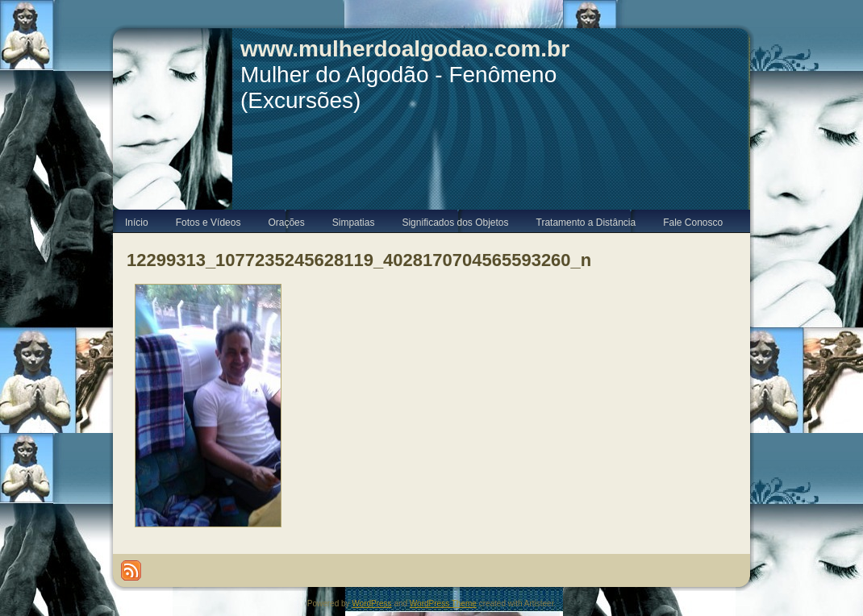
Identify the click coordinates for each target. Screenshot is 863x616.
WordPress (371, 604)
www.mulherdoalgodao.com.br (405, 49)
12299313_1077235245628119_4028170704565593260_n (359, 260)
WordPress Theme (443, 604)
